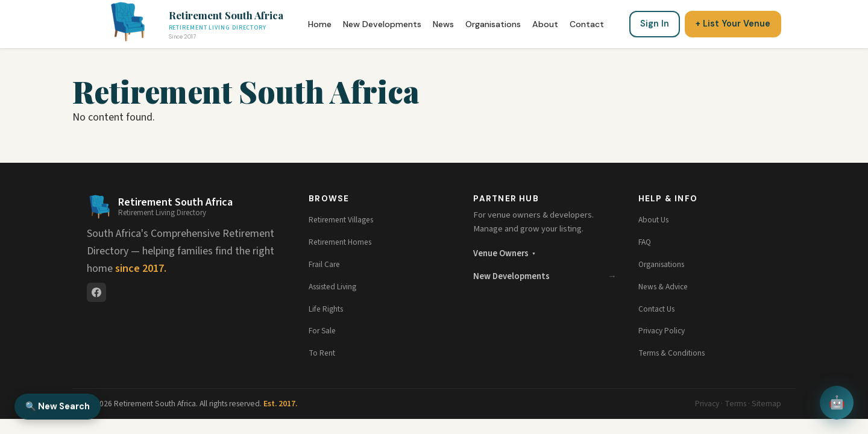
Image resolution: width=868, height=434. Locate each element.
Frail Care (326, 264)
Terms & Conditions (675, 353)
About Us (655, 220)
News (443, 24)
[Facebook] (96, 292)
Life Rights (329, 309)
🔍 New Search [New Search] (58, 406)
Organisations (493, 24)
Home (320, 24)
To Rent (323, 353)
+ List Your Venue (733, 24)
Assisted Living (337, 287)
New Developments (382, 24)
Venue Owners (504, 253)
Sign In (655, 24)
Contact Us (659, 309)
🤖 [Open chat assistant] (837, 403)
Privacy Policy (664, 331)
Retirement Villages (345, 220)
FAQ (646, 242)
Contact (587, 24)
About (545, 24)
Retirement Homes (344, 242)
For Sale (324, 331)
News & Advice (666, 287)
